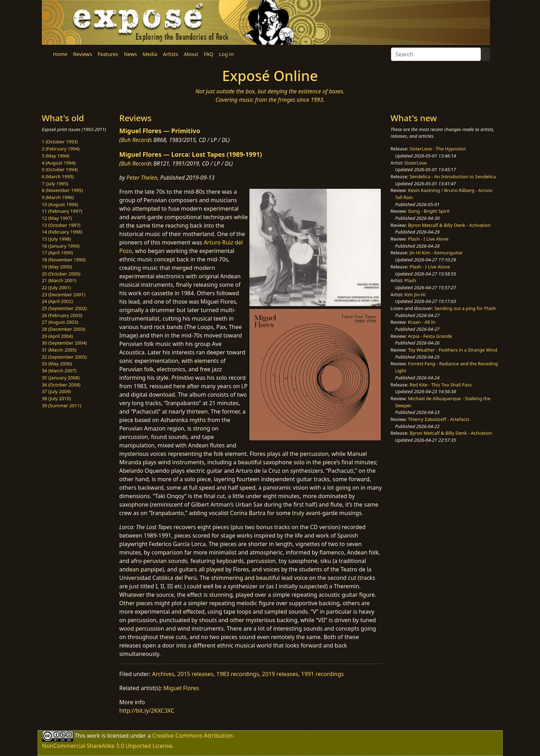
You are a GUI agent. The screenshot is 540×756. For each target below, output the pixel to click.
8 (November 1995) (63, 190)
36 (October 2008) (61, 385)
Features (108, 54)
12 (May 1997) (57, 218)
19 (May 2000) (57, 267)
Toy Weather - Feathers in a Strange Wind (452, 350)
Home (60, 54)
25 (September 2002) (64, 308)
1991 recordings (322, 674)
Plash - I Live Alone (428, 239)
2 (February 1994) (61, 149)
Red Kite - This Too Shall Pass (441, 385)
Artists (171, 54)
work (93, 736)
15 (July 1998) (57, 239)
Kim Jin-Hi (415, 295)
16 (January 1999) (61, 246)
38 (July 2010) (57, 398)
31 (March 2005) (59, 350)
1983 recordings (238, 674)
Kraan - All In (422, 322)
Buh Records (136, 140)
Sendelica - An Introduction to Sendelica (453, 176)
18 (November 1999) (64, 260)
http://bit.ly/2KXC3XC (147, 711)
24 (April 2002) (57, 301)
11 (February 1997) (62, 211)
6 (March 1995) (58, 176)
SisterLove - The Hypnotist (438, 149)
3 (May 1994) (56, 156)
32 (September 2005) (64, 357)
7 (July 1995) (55, 184)
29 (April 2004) (57, 336)
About (191, 54)
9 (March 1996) (58, 197)
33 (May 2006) (57, 364)
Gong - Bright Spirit (429, 211)
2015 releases (195, 674)
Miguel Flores (181, 688)
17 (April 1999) (57, 253)
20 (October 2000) (61, 274)
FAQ (208, 54)
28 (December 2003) (64, 329)
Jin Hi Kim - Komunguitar (436, 253)
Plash (410, 280)
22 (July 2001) (57, 287)
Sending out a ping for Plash (465, 308)
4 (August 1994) (59, 163)
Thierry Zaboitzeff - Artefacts (439, 419)
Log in (226, 54)
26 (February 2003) (62, 315)
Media (150, 54)
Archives (163, 674)
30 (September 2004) (64, 343)
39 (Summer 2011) (62, 405)
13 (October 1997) (61, 225)
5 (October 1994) (60, 169)
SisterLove (415, 163)
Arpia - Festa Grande (430, 336)
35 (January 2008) (61, 378)
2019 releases (280, 674)
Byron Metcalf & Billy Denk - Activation (449, 225)
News (131, 54)
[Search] (436, 54)
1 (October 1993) (60, 142)
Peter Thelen (142, 178)
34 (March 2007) (59, 371)
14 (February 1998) (62, 232)
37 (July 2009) (57, 391)
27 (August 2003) (60, 322)
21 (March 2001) (59, 280)
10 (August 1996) (60, 204)
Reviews (82, 54)
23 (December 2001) (64, 295)
